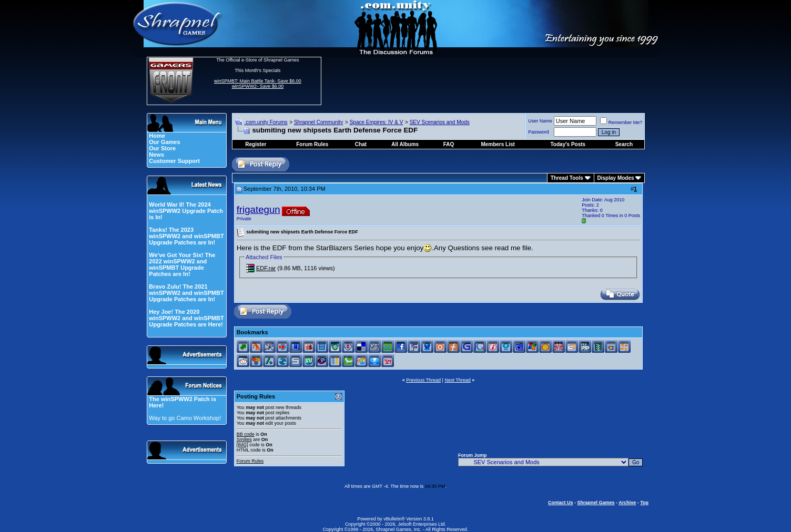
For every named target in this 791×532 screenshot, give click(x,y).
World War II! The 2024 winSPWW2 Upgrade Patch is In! (186, 211)
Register (256, 144)
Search (624, 144)
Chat (361, 144)
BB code (246, 434)
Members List (498, 144)
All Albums (405, 144)
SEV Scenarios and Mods (440, 122)
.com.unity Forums (266, 122)
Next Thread (457, 380)
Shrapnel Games (596, 503)
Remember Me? (621, 122)
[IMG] (242, 445)
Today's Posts (568, 144)
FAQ (449, 144)
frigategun (258, 209)
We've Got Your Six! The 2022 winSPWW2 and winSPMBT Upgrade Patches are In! (182, 264)
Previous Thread (423, 380)
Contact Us (561, 503)
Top (644, 503)
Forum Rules (250, 461)
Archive (627, 503)
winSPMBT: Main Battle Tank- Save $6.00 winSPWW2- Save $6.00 (258, 84)
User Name (540, 121)
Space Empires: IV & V (377, 122)
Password (539, 132)
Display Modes (616, 178)
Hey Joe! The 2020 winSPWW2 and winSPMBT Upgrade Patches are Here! (186, 318)
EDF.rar (266, 268)
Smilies (244, 439)
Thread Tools (567, 178)
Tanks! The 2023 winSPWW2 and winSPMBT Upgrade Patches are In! (186, 236)
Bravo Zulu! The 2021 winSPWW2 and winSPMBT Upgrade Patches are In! (186, 293)
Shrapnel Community (318, 122)
